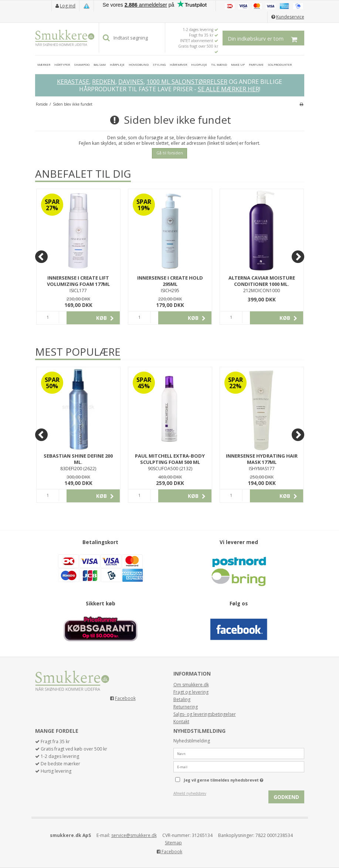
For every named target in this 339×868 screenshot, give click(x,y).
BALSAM (100, 64)
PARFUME (256, 64)
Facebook (125, 698)
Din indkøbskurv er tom (266, 38)
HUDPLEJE (199, 64)
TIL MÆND (219, 64)
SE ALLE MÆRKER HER (228, 89)
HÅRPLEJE (117, 64)
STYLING (159, 64)
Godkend (286, 797)
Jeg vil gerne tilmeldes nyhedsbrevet (242, 779)
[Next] (298, 257)
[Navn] (239, 753)
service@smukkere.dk (134, 835)
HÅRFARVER (178, 64)
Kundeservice (290, 17)
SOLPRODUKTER (280, 64)
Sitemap (173, 843)
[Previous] (41, 257)
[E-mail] (239, 766)
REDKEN (104, 82)
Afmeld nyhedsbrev (190, 793)
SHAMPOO (82, 64)
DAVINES (131, 82)
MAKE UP (238, 64)
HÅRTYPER (62, 64)
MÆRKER (44, 64)
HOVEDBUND (139, 64)
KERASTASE (73, 82)
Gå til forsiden (170, 153)
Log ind (68, 6)
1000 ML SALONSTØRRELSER (187, 82)
